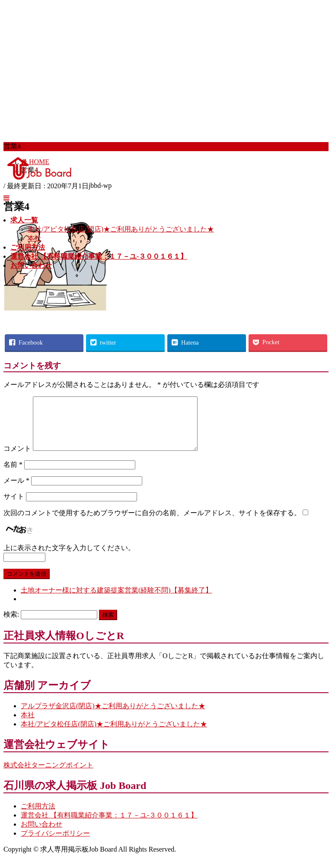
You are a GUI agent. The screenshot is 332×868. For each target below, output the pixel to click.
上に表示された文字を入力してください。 (69, 558)
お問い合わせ (41, 835)
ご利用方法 (38, 816)
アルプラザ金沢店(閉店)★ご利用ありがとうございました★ (113, 716)
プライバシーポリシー (55, 844)
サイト (14, 507)
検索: (11, 625)
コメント (17, 459)
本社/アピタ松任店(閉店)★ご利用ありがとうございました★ (121, 229)
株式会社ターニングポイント (48, 775)
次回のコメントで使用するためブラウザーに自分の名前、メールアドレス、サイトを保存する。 (152, 523)
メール (16, 491)
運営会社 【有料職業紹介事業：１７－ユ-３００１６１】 (109, 825)
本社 (35, 238)
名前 (13, 475)
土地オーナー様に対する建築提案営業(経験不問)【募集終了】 (117, 600)
